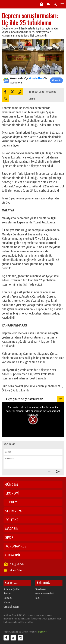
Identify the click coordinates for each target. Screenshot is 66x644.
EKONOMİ (12, 493)
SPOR (9, 537)
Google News (37, 78)
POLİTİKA (12, 520)
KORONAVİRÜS (16, 546)
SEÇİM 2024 (13, 511)
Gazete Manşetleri (45, 594)
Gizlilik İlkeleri (11, 607)
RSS (37, 598)
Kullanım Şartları (12, 589)
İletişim (7, 594)
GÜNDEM (12, 484)
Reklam (7, 598)
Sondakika (41, 589)
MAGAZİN (12, 529)
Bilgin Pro (42, 632)
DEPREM (11, 502)
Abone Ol (56, 80)
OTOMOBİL (13, 555)
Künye (7, 602)
